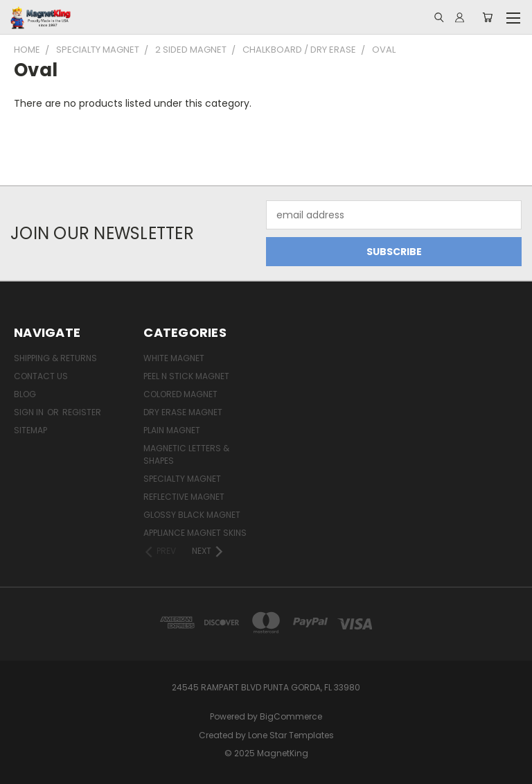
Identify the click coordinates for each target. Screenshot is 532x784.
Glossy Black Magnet (192, 515)
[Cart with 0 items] (487, 17)
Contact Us (41, 376)
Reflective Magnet (184, 497)
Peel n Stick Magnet (186, 376)
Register (82, 412)
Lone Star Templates (291, 735)
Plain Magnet (172, 430)
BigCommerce (291, 716)
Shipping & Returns (55, 358)
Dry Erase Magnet (183, 412)
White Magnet (174, 358)
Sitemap (30, 430)
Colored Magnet (180, 394)
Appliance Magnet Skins (195, 533)
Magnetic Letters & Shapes (186, 454)
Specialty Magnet (182, 479)
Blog (25, 394)
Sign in (30, 412)
